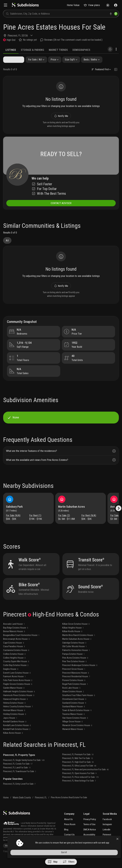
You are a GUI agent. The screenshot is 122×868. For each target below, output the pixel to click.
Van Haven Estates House (75, 726)
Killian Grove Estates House (76, 632)
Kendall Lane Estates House (17, 733)
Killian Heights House (73, 636)
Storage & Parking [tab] (32, 50)
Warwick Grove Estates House (77, 733)
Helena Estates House (14, 711)
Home (6, 805)
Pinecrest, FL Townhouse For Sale (20, 779)
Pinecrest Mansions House (76, 681)
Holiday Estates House (15, 722)
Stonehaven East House (74, 707)
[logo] (25, 6)
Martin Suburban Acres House (77, 647)
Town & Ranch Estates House (77, 718)
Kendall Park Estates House (17, 737)
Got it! (92, 860)
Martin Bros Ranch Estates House (79, 643)
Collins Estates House (14, 662)
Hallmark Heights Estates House (19, 699)
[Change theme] (108, 5)
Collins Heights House (14, 666)
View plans (92, 5)
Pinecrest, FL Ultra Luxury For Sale (79, 774)
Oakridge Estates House (74, 651)
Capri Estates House (14, 651)
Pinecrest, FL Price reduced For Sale (80, 785)
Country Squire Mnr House (16, 669)
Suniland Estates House (74, 711)
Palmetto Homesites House (76, 658)
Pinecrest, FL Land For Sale (17, 775)
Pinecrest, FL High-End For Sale (78, 770)
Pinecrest (12, 36)
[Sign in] (116, 5)
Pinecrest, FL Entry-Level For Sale (19, 792)
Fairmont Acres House (14, 684)
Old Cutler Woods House (74, 654)
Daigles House (11, 677)
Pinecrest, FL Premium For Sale (78, 762)
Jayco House (10, 726)
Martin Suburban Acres (72, 513)
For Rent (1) (35, 522)
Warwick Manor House (74, 737)
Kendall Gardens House (15, 729)
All (7, 244)
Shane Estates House (73, 699)
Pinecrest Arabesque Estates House (80, 673)
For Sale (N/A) (14, 522)
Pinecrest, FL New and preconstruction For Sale (85, 777)
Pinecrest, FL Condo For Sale (18, 772)
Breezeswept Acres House (16, 647)
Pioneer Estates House (74, 688)
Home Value (73, 5)
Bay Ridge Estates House (16, 636)
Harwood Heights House (15, 707)
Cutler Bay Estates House (16, 673)
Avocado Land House (14, 632)
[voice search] (111, 14)
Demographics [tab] (81, 50)
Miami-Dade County (22, 805)
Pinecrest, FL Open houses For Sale (79, 781)
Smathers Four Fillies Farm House (79, 703)
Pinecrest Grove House (74, 677)
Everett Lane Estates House (17, 681)
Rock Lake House (71, 696)
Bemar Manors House (14, 639)
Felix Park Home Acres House (18, 688)
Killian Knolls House (72, 639)
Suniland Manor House (73, 714)
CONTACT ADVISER (61, 206)
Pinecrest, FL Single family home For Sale (24, 768)
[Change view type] (116, 70)
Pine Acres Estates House (75, 666)
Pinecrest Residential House (76, 684)
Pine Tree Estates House (74, 669)
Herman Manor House (14, 718)
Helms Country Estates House (18, 714)
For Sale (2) (64, 522)
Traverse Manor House (73, 722)
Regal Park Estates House (75, 692)
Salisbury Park (15, 513)
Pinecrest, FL (41, 805)
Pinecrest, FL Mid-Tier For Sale (78, 766)
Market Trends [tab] (58, 50)
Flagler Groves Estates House (18, 692)
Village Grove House (72, 729)
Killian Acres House (13, 741)
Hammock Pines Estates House (19, 703)
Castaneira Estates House (16, 658)
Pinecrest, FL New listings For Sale (79, 789)
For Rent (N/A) (89, 522)
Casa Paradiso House (14, 654)
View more (10, 854)
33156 (25, 36)
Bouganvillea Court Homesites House (21, 643)
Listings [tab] (11, 50)
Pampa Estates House (73, 662)
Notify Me (61, 117)
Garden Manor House (14, 696)
